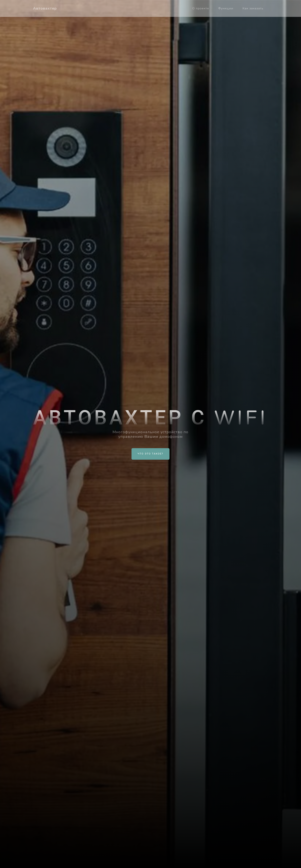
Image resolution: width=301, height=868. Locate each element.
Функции (226, 8)
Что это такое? (151, 454)
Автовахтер (45, 8)
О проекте (201, 8)
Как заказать (253, 8)
